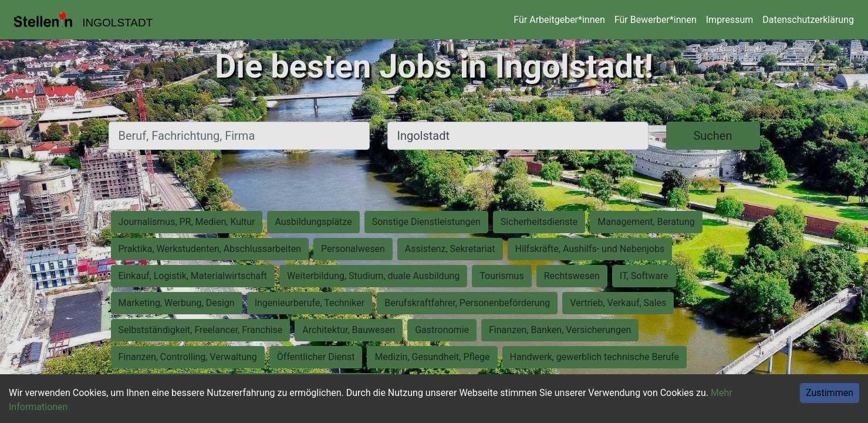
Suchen (712, 136)
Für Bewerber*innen (656, 20)
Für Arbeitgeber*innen (559, 20)
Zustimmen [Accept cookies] (830, 393)
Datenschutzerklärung (808, 20)
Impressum (730, 20)
